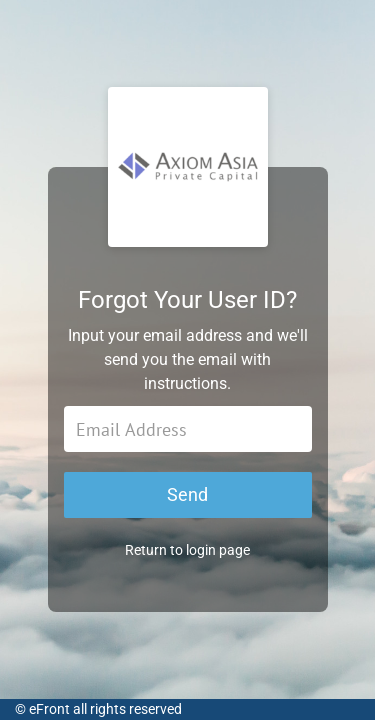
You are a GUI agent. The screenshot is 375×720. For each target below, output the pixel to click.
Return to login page (187, 550)
